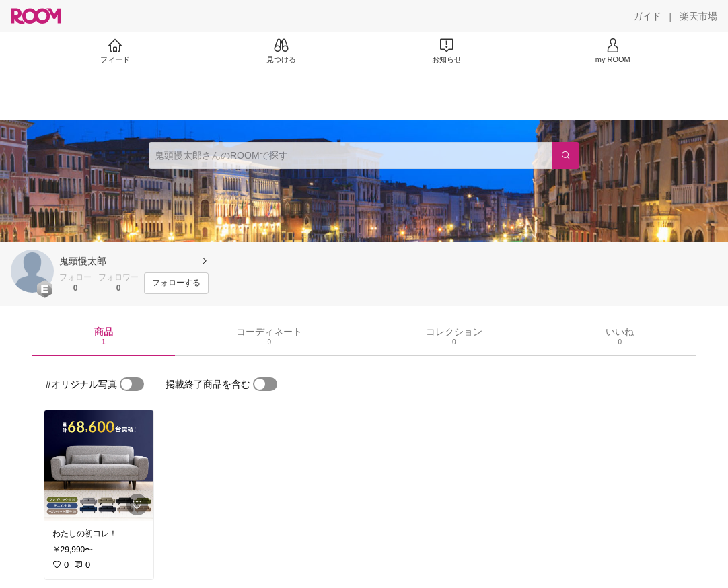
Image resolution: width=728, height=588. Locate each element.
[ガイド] (647, 16)
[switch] (132, 384)
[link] (99, 466)
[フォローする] (176, 283)
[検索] (566, 155)
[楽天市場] (698, 16)
